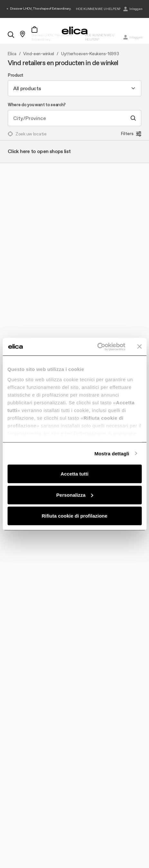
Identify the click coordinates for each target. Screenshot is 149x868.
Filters (131, 134)
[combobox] (74, 88)
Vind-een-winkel (39, 54)
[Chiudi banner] (139, 347)
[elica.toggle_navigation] (10, 23)
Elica (12, 54)
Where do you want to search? (37, 105)
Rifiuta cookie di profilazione (74, 516)
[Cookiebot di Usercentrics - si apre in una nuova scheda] (97, 347)
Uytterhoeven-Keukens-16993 (90, 54)
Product (15, 75)
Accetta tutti (74, 474)
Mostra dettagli (112, 453)
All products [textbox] (27, 88)
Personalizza (75, 495)
